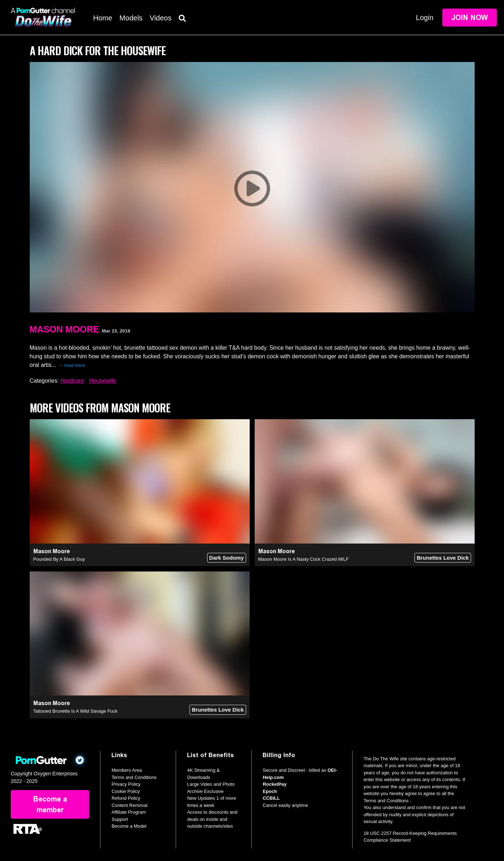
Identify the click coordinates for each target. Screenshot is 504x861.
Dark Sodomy (227, 558)
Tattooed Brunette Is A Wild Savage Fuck (76, 711)
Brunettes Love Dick (443, 558)
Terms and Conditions (134, 777)
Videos (161, 18)
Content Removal (129, 805)
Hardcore (72, 381)
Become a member (50, 804)
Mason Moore (64, 329)
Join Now (470, 18)
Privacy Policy (126, 784)
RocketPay (274, 784)
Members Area (127, 770)
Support (120, 819)
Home (103, 18)
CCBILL (271, 798)
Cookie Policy (126, 791)
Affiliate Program (129, 812)
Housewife (103, 381)
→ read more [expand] (72, 365)
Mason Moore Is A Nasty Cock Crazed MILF (304, 559)
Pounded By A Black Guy (59, 559)
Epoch (270, 791)
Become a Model (129, 826)
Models (131, 18)
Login (425, 18)
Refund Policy (126, 798)
